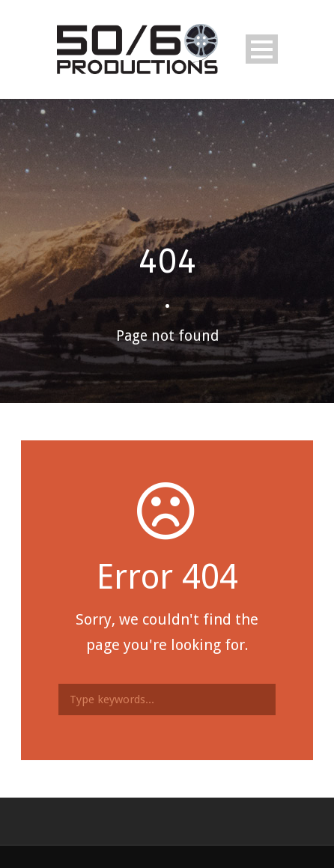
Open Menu (262, 49)
